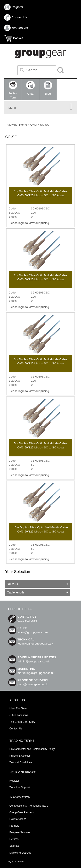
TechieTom (13, 90)
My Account (20, 28)
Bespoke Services (20, 832)
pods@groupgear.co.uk (33, 684)
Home (23, 125)
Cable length (15, 592)
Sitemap (14, 846)
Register (17, 7)
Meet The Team (18, 709)
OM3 (33, 125)
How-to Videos (18, 819)
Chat (30, 88)
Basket (18, 38)
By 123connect (16, 862)
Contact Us (19, 17)
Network (12, 584)
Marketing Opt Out (20, 853)
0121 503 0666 (27, 621)
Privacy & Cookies (20, 756)
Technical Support (20, 787)
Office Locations (19, 715)
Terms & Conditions (21, 762)
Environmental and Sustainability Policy (32, 749)
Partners (14, 826)
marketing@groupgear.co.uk (36, 673)
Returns (14, 839)
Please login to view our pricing (29, 223)
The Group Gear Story (22, 722)
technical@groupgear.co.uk (35, 644)
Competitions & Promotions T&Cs (29, 806)
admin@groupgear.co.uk (33, 661)
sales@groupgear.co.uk (33, 632)
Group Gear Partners (22, 812)
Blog (48, 88)
